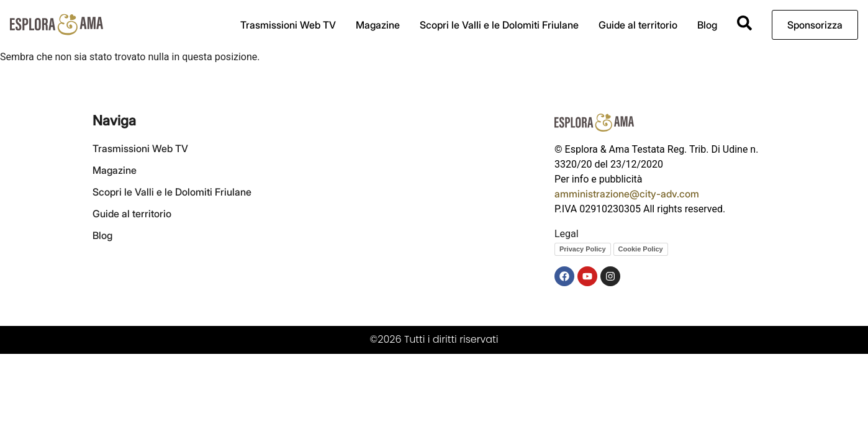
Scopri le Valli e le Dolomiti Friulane (499, 25)
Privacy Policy (583, 249)
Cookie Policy (641, 249)
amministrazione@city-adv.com (627, 194)
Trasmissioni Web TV (288, 25)
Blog (707, 25)
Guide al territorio (638, 25)
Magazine (378, 25)
